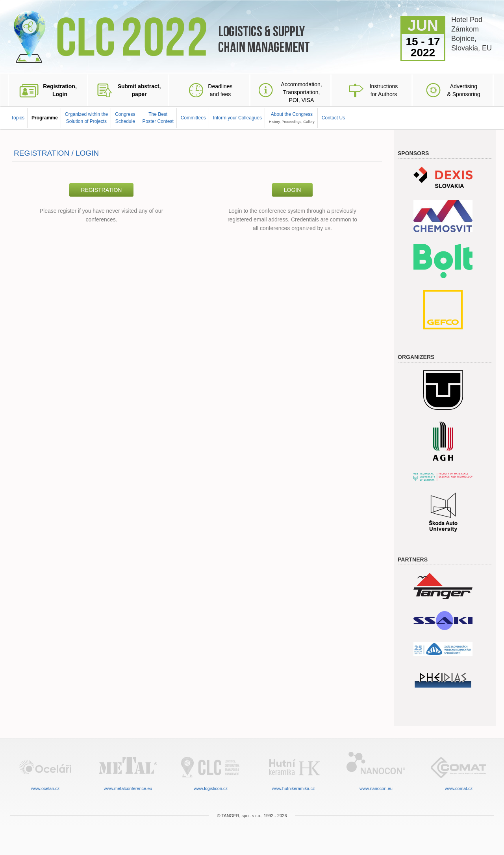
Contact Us (333, 118)
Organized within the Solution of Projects (86, 118)
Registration (102, 190)
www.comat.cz (459, 770)
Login (293, 190)
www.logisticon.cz (211, 770)
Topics (18, 118)
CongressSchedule (125, 118)
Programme (45, 118)
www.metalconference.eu (128, 770)
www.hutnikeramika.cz (293, 770)
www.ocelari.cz (45, 770)
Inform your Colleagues (237, 118)
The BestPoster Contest (158, 118)
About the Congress (292, 117)
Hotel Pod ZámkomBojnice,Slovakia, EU (472, 34)
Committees (193, 118)
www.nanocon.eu (376, 770)
